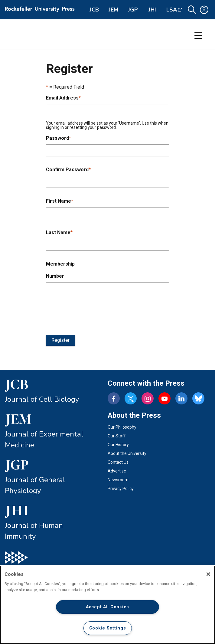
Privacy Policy (121, 489)
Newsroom (118, 480)
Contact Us (118, 462)
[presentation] (92, 313)
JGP (133, 10)
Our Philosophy (122, 427)
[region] (107, 605)
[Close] (208, 574)
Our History (118, 445)
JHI (152, 10)
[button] (192, 10)
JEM (113, 10)
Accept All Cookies (107, 607)
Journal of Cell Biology (42, 399)
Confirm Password (68, 170)
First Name (60, 201)
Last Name (59, 232)
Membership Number (60, 270)
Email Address (63, 98)
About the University (127, 453)
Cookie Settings (108, 628)
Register (60, 340)
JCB (94, 10)
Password (59, 138)
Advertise (117, 471)
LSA (172, 10)
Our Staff (117, 436)
